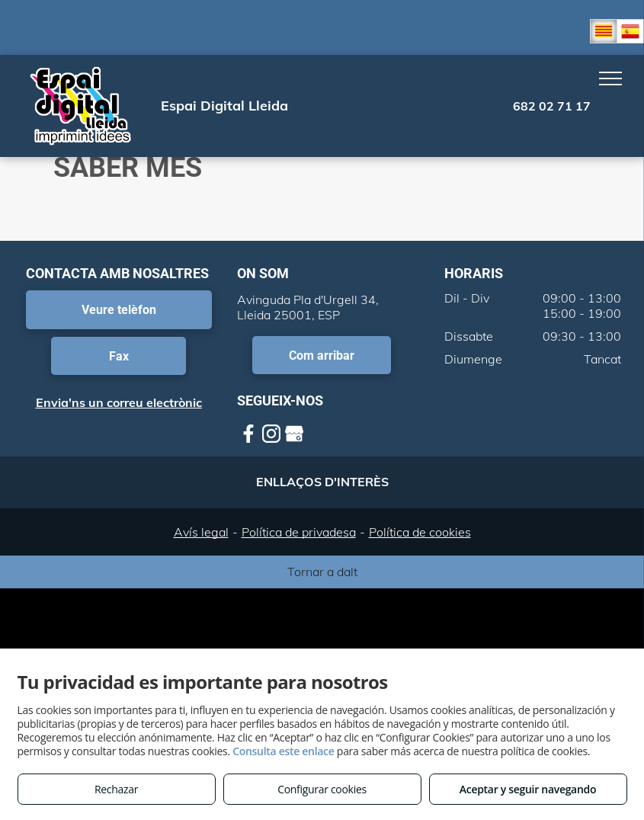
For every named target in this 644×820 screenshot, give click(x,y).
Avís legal (201, 532)
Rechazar (116, 789)
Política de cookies (420, 532)
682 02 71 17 (552, 106)
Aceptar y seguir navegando (528, 789)
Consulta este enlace (283, 751)
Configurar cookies (322, 789)
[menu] (610, 78)
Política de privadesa (299, 532)
